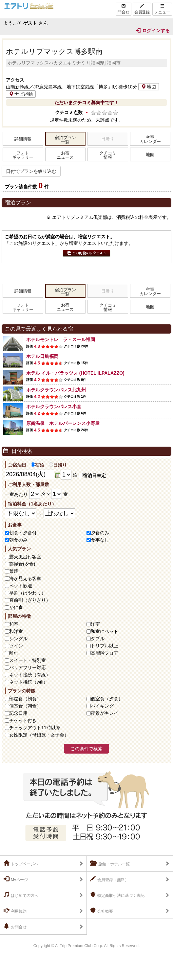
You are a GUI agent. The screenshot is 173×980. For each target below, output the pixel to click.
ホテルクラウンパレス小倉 (54, 407)
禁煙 (14, 571)
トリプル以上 (105, 646)
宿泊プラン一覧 (65, 140)
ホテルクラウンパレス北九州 (56, 390)
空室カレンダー (150, 140)
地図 (149, 87)
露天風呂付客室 (25, 557)
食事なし (100, 540)
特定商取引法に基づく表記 (117, 895)
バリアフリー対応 (28, 667)
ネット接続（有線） (30, 675)
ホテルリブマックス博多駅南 (54, 51)
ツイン (16, 646)
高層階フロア (105, 653)
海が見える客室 (25, 578)
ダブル (98, 639)
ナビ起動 (21, 94)
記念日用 (18, 713)
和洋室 (16, 631)
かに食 (16, 607)
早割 (28, 593)
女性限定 (39, 735)
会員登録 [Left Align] (142, 9)
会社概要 (102, 911)
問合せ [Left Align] (124, 9)
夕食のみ (100, 533)
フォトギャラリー (23, 155)
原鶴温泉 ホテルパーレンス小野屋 (63, 423)
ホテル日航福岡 (42, 356)
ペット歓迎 (21, 586)
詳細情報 (23, 139)
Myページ (16, 879)
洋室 (95, 624)
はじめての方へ (21, 895)
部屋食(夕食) (22, 564)
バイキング (102, 706)
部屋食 (25, 699)
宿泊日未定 (92, 476)
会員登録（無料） (109, 879)
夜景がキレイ (105, 713)
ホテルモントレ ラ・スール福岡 (61, 339)
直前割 (30, 600)
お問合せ (15, 926)
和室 (14, 624)
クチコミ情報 (108, 155)
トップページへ (21, 863)
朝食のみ (18, 540)
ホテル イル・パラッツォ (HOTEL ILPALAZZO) (75, 373)
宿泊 (38, 465)
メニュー (162, 9)
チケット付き (23, 720)
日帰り (58, 465)
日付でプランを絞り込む (31, 171)
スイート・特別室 (28, 660)
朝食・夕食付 (23, 533)
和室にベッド (105, 631)
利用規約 (15, 911)
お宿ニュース (65, 155)
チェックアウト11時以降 (35, 728)
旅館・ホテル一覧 (110, 863)
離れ (14, 653)
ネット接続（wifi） (29, 682)
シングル (18, 639)
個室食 (107, 699)
